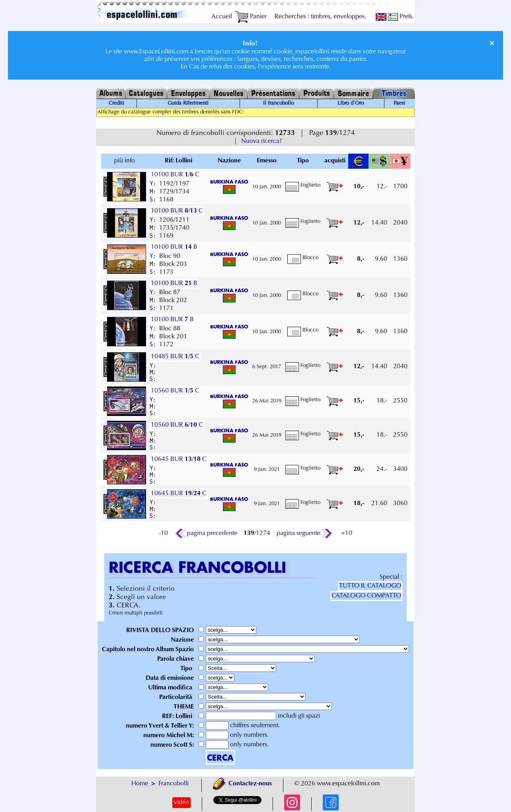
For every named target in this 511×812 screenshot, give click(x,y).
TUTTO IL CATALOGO (370, 586)
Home (140, 784)
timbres (321, 17)
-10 (163, 533)
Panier (251, 17)
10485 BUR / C (175, 357)
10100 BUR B (174, 247)
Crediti (116, 103)
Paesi (399, 103)
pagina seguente (305, 533)
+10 (347, 533)
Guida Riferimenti (188, 103)
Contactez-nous (242, 784)
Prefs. (401, 17)
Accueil (222, 17)
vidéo (181, 802)
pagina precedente (206, 533)
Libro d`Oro (351, 103)
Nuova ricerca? (261, 141)
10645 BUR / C (179, 459)
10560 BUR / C (175, 391)
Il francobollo (278, 103)
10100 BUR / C (175, 175)
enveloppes (349, 17)
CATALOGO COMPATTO (366, 596)
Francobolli (174, 784)
